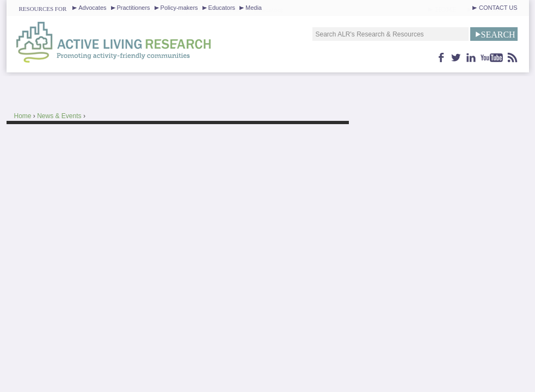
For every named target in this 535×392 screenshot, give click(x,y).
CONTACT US (498, 8)
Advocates (92, 8)
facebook (441, 57)
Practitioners (134, 8)
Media (254, 8)
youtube (492, 57)
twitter (456, 57)
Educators (222, 8)
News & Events (59, 116)
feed (513, 57)
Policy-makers (179, 8)
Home (23, 116)
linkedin (471, 57)
